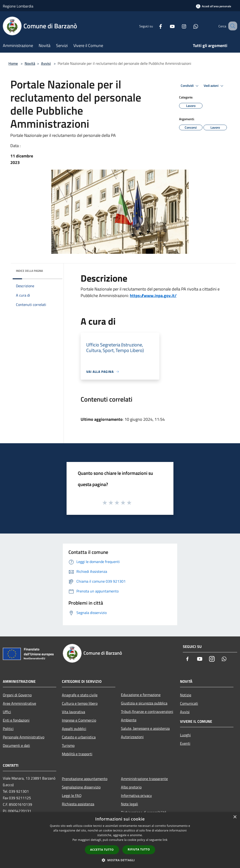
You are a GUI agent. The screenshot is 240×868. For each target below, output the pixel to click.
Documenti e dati (16, 745)
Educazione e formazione (141, 695)
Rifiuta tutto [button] (139, 849)
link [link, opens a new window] (165, 840)
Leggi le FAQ (72, 795)
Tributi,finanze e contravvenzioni (147, 712)
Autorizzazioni (132, 737)
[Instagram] (178, 26)
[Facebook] (155, 26)
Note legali (129, 804)
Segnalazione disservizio (81, 787)
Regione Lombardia (18, 6)
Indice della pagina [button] (29, 271)
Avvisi (46, 63)
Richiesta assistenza (78, 804)
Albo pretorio (131, 787)
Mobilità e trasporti (77, 754)
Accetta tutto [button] (102, 850)
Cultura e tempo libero (80, 703)
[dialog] (120, 840)
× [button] (235, 817)
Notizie (186, 695)
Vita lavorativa (73, 712)
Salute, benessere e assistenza (145, 728)
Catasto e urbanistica (79, 737)
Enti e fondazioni (16, 720)
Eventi (185, 743)
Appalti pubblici (74, 729)
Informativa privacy (136, 795)
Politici (8, 729)
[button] (120, 860)
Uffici (7, 712)
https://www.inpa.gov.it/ (153, 296)
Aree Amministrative (19, 703)
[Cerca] (232, 26)
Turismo (68, 745)
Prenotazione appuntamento (85, 779)
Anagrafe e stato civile (80, 695)
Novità (30, 63)
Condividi (190, 86)
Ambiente (129, 720)
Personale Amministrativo (24, 737)
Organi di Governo (17, 695)
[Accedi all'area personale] (214, 6)
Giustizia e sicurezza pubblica (144, 703)
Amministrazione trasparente (144, 779)
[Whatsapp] (190, 26)
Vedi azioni (214, 86)
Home (13, 63)
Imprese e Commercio (79, 720)
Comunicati (189, 703)
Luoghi (185, 735)
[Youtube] (166, 26)
